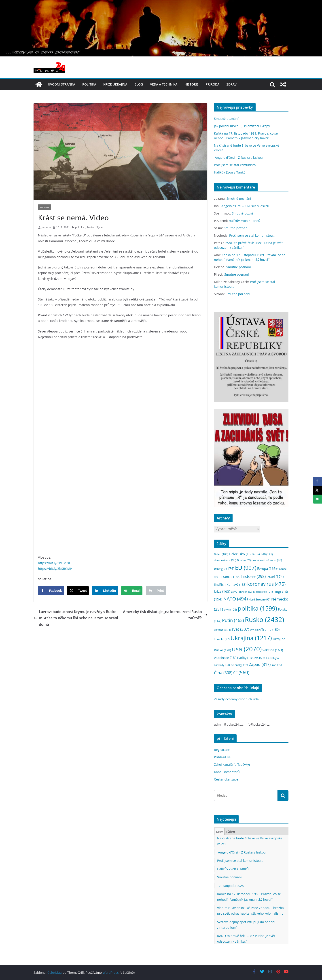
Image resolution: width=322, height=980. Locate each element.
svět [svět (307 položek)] (240, 629)
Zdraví (232, 84)
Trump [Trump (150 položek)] (270, 629)
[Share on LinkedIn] (105, 591)
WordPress (111, 972)
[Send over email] (132, 591)
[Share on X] (78, 591)
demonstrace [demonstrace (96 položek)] (225, 560)
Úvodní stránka (61, 84)
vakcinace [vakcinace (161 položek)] (226, 658)
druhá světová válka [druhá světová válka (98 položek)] (267, 560)
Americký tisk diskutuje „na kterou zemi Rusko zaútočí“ (165, 615)
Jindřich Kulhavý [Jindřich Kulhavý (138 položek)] (230, 584)
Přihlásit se (222, 757)
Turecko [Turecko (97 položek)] (222, 639)
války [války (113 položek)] (262, 658)
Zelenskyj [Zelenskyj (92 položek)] (239, 665)
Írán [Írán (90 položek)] (277, 665)
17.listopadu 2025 (230, 886)
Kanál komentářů (227, 772)
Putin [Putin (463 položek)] (233, 620)
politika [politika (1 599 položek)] (257, 608)
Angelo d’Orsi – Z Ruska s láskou (238, 158)
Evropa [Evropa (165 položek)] (267, 568)
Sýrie (100, 227)
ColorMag (55, 972)
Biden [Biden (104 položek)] (221, 554)
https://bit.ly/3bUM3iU (55, 563)
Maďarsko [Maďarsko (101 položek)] (263, 592)
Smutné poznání (226, 119)
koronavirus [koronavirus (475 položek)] (266, 584)
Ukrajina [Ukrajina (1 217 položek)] (251, 638)
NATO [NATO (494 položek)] (235, 599)
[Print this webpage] (156, 591)
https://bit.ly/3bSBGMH (55, 569)
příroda (213, 84)
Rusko (90, 227)
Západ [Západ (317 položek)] (260, 664)
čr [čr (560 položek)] (241, 672)
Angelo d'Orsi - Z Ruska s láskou (241, 852)
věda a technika (164, 84)
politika (89, 84)
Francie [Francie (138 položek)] (231, 577)
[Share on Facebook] (51, 591)
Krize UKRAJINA (115, 84)
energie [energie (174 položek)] (224, 568)
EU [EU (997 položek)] (246, 568)
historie (192, 84)
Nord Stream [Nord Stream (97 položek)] (260, 599)
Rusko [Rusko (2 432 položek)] (265, 620)
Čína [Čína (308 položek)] (223, 673)
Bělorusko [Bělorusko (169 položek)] (241, 554)
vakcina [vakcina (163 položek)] (273, 650)
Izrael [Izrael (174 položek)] (275, 577)
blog (139, 84)
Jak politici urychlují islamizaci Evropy (242, 126)
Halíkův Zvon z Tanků (230, 172)
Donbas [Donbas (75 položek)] (244, 560)
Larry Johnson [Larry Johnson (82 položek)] (242, 592)
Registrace (222, 750)
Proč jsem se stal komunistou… (237, 165)
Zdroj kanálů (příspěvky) (232, 764)
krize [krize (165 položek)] (222, 591)
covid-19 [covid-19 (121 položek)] (264, 554)
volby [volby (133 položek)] (247, 658)
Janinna (46, 227)
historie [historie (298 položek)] (253, 576)
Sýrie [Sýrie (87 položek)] (255, 630)
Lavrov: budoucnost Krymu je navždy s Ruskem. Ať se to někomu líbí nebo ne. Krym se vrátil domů (76, 618)
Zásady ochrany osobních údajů (238, 699)
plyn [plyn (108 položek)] (230, 609)
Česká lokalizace (226, 779)
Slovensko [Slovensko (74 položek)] (222, 630)
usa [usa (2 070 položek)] (247, 649)
